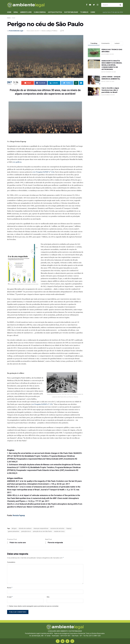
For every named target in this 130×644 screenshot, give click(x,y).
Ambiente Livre (26, 12)
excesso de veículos (57, 528)
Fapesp (69, 528)
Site (48, 597)
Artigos (14, 528)
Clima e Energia (40, 12)
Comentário (11, 562)
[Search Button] (121, 5)
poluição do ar (26, 531)
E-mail (10, 597)
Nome (10, 588)
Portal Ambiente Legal (16, 31)
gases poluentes (14, 531)
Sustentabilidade (71, 12)
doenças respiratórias (41, 528)
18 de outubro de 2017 (33, 31)
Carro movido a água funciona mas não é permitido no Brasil (110, 90)
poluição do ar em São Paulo (42, 531)
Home (9, 12)
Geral (16, 12)
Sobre (93, 12)
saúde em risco (59, 531)
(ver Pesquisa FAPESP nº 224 (43, 172)
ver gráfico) (17, 162)
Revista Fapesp (19, 515)
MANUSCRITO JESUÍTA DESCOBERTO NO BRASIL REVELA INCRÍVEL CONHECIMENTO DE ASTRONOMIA (112, 65)
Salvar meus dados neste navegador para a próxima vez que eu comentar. (34, 606)
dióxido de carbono (25, 528)
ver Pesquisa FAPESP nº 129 (42, 404)
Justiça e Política (55, 12)
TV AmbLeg (84, 12)
